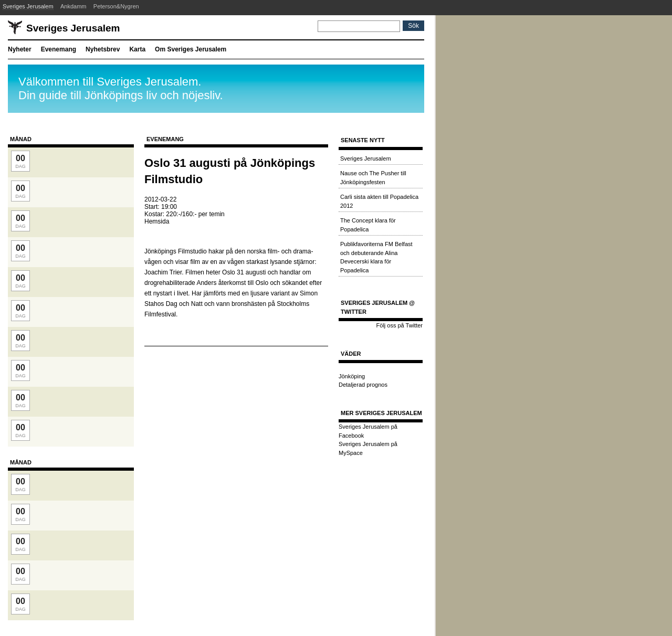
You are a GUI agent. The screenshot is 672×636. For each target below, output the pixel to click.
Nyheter (20, 49)
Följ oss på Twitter (400, 325)
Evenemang (59, 49)
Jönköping (352, 376)
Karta (137, 49)
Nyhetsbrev (103, 49)
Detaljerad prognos (363, 385)
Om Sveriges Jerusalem (191, 49)
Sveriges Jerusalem (28, 6)
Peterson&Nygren (116, 6)
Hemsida (157, 221)
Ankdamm (73, 6)
